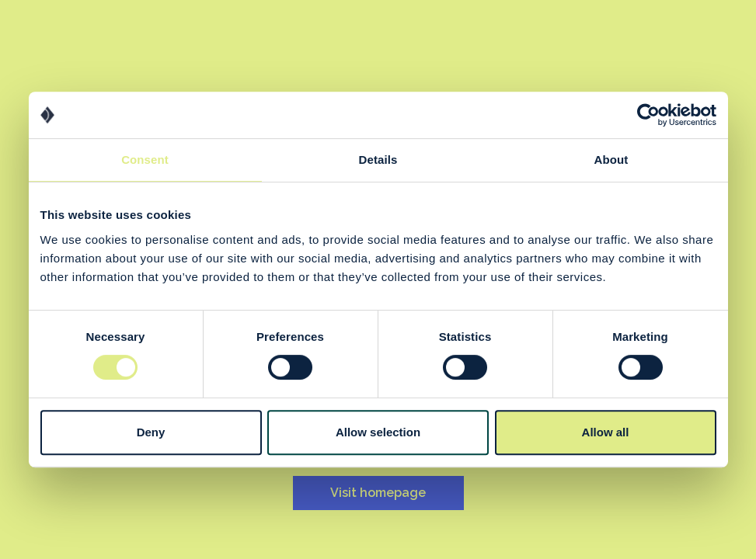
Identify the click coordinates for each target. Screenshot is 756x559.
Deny (151, 432)
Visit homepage (378, 493)
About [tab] (611, 160)
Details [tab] (378, 160)
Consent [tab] (145, 160)
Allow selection (378, 432)
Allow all (606, 432)
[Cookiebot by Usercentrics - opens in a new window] (648, 115)
